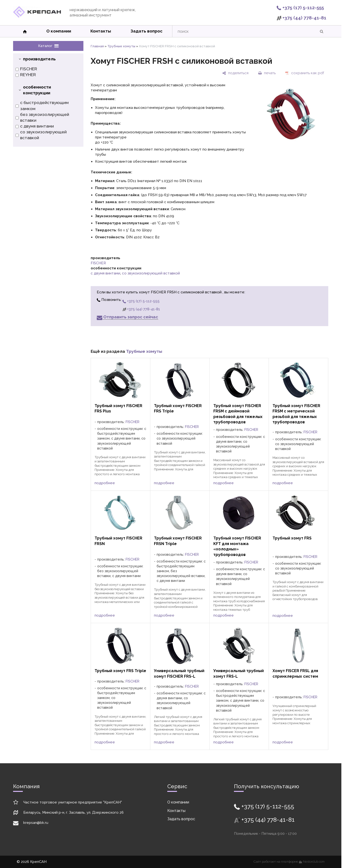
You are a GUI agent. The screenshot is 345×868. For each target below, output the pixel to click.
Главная (97, 46)
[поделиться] (235, 73)
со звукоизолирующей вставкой (41, 135)
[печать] (267, 73)
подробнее (105, 483)
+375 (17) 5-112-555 (300, 8)
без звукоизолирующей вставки (42, 118)
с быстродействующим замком (42, 106)
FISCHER (26, 69)
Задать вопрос (146, 31)
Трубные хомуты (121, 46)
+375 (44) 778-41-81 (301, 18)
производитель (39, 59)
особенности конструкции (37, 90)
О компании (59, 31)
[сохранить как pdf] (305, 73)
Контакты (101, 31)
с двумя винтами (35, 126)
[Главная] (37, 16)
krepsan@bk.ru (36, 823)
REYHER (26, 75)
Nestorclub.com (314, 862)
